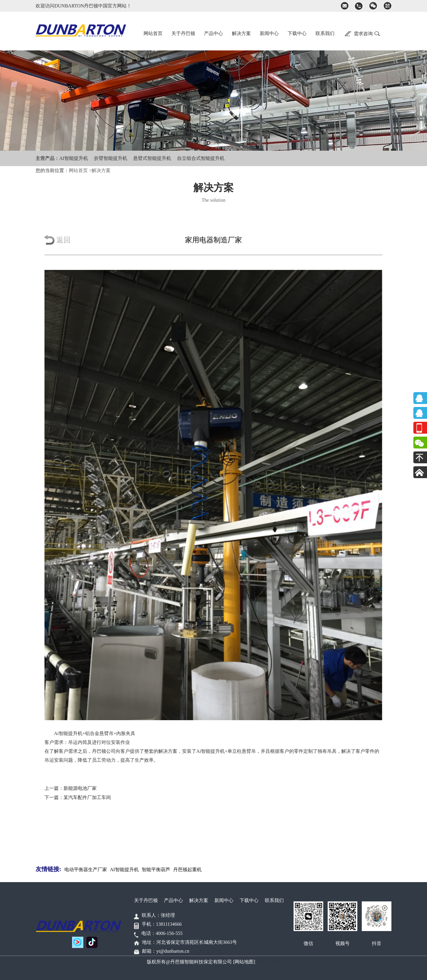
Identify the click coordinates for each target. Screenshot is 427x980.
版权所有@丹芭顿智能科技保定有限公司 (189, 962)
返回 (63, 240)
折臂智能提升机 (111, 158)
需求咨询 (363, 34)
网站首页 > (80, 170)
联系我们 (325, 33)
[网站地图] (244, 962)
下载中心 (297, 33)
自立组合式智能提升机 (201, 158)
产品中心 (213, 33)
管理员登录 (268, 962)
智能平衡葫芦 (156, 870)
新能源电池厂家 (80, 788)
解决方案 (241, 33)
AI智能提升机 (74, 158)
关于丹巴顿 (183, 33)
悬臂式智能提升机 (152, 158)
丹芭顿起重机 (187, 870)
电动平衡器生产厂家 (86, 870)
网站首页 (153, 33)
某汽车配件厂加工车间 (87, 797)
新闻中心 (269, 33)
